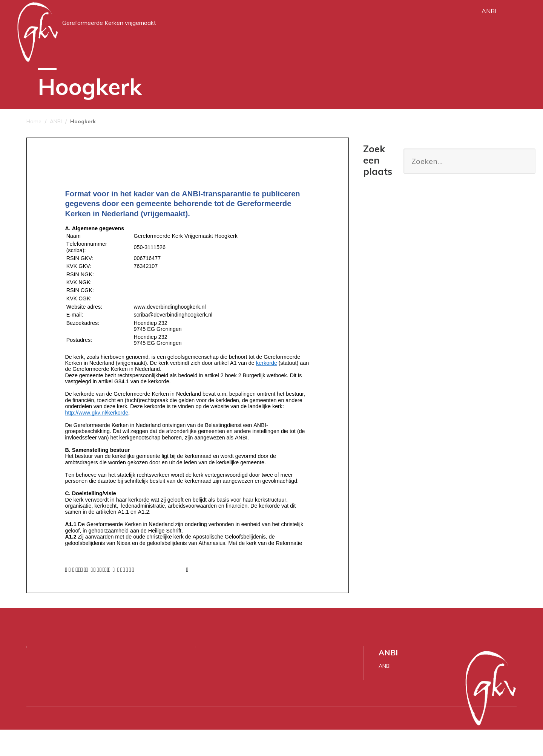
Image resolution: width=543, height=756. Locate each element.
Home (34, 148)
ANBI (489, 23)
